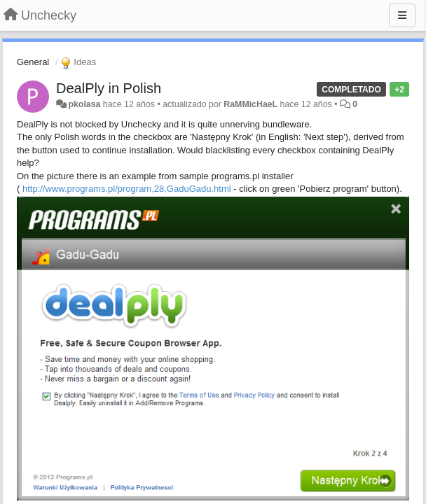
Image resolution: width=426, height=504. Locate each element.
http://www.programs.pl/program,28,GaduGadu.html (127, 189)
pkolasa (84, 104)
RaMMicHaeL (250, 104)
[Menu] (402, 15)
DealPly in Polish (109, 88)
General (33, 62)
